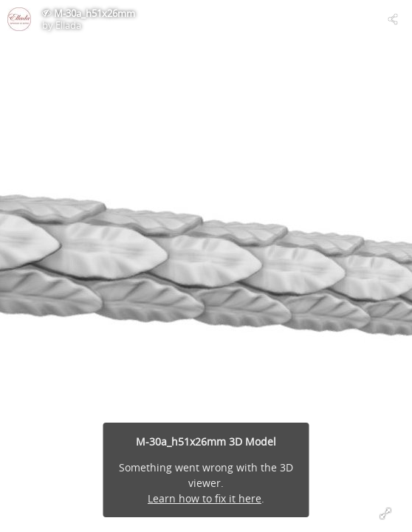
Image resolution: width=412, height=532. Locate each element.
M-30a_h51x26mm (95, 13)
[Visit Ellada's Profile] (19, 19)
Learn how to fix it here (205, 498)
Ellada (68, 25)
